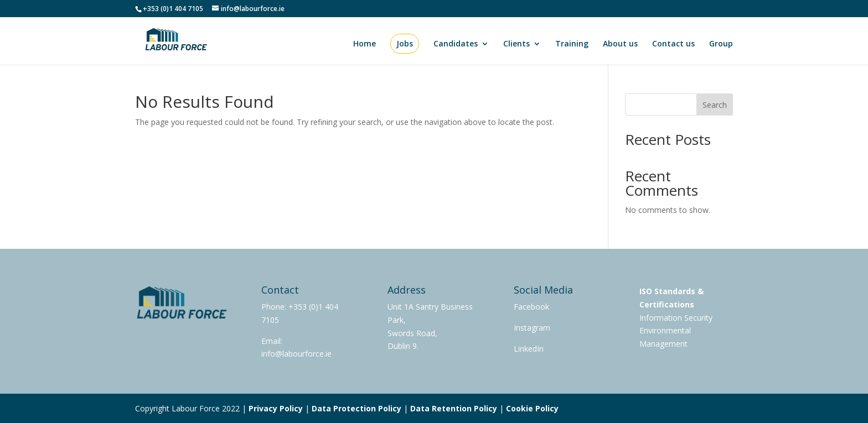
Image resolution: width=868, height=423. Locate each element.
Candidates (456, 44)
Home (365, 44)
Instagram (532, 328)
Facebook (531, 307)
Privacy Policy (276, 408)
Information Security (676, 318)
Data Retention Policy (454, 408)
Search (715, 105)
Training (572, 44)
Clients (516, 44)
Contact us (673, 44)
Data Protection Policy (356, 408)
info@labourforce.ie (296, 354)
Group (721, 44)
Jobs (405, 43)
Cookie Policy (532, 408)
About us (620, 44)
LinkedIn (529, 349)
